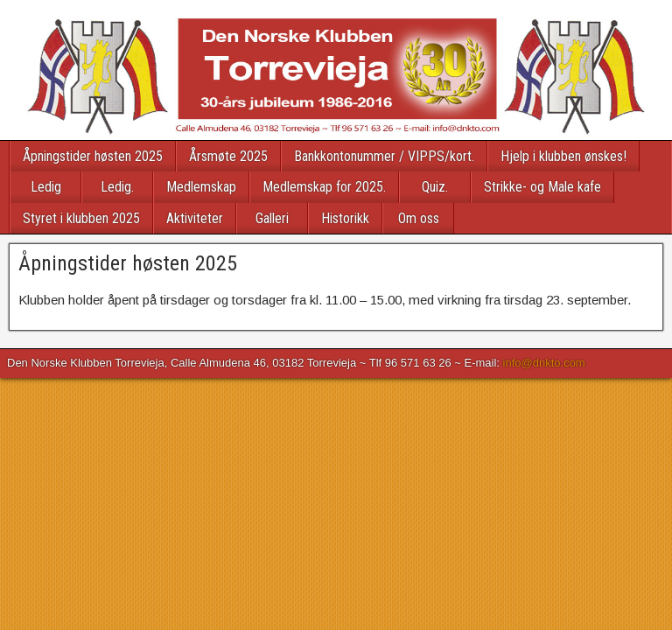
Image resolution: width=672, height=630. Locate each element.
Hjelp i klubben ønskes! (563, 156)
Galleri (272, 218)
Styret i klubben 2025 (81, 218)
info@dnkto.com (544, 363)
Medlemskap (201, 187)
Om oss (419, 218)
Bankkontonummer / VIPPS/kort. (384, 156)
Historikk (345, 218)
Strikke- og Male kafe (542, 187)
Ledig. (117, 187)
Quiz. (435, 187)
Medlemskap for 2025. (324, 187)
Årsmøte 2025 (228, 156)
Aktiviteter (195, 218)
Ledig (46, 187)
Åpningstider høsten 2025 (93, 156)
